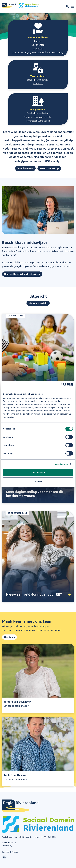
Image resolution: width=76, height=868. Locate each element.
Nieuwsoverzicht (38, 303)
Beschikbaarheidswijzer (38, 80)
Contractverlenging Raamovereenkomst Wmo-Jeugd (38, 52)
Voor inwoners (25, 168)
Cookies (5, 852)
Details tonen (62, 464)
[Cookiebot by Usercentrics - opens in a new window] (61, 385)
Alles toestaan (38, 473)
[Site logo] (20, 5)
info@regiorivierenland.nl (30, 837)
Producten (38, 49)
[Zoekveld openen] (67, 6)
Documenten (38, 45)
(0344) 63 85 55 (50, 837)
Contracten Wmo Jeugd (38, 121)
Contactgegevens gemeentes (38, 117)
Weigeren (38, 481)
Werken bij (7, 846)
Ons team (9, 637)
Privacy (15, 852)
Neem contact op (49, 168)
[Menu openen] (72, 6)
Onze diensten (9, 843)
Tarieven (38, 41)
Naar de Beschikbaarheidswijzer (22, 274)
